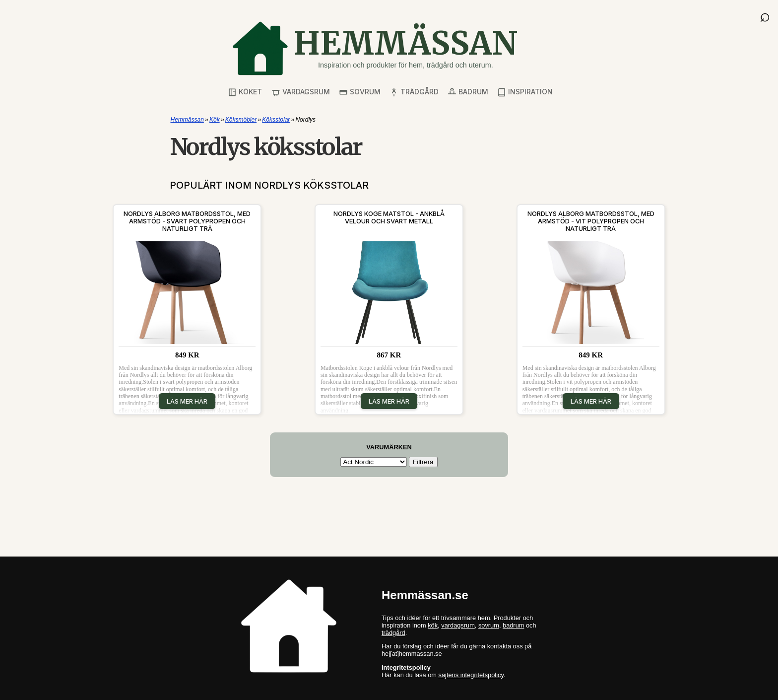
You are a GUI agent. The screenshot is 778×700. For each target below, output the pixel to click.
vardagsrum (458, 625)
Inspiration (525, 92)
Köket (245, 92)
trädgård (393, 633)
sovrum (489, 625)
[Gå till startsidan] (375, 48)
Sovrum (360, 92)
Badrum (468, 92)
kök (433, 625)
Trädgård (414, 92)
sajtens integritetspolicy (471, 675)
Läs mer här (187, 401)
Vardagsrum (301, 92)
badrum (513, 625)
